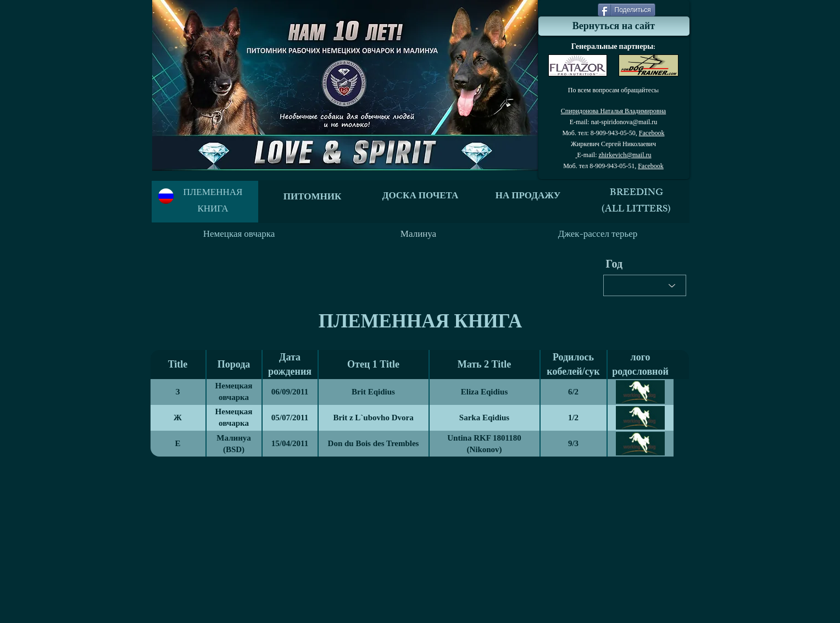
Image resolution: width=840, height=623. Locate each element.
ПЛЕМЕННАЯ (213, 193)
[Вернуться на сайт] (614, 26)
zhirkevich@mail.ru (625, 155)
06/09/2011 (290, 392)
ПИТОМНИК (313, 198)
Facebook (652, 133)
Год (614, 264)
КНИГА (213, 210)
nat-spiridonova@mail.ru (624, 122)
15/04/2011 (290, 443)
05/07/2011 (290, 418)
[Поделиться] (627, 10)
